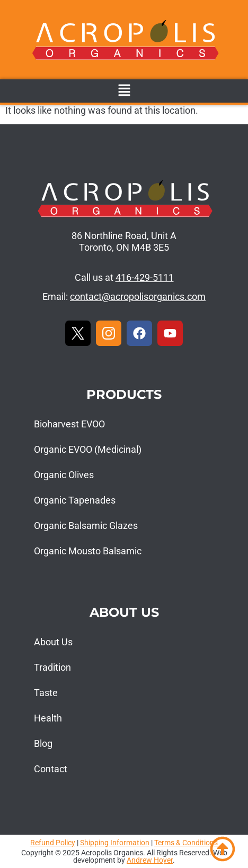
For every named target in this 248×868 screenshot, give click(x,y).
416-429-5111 (145, 277)
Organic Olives (64, 475)
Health (48, 718)
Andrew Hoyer (150, 860)
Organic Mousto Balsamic (88, 551)
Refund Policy (53, 843)
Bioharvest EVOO (69, 424)
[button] (124, 91)
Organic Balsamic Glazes (86, 526)
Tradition (52, 667)
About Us (53, 642)
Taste (46, 693)
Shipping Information (115, 843)
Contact (51, 769)
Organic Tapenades (75, 500)
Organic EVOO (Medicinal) (88, 449)
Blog (43, 743)
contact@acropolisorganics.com (138, 296)
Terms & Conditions (186, 843)
